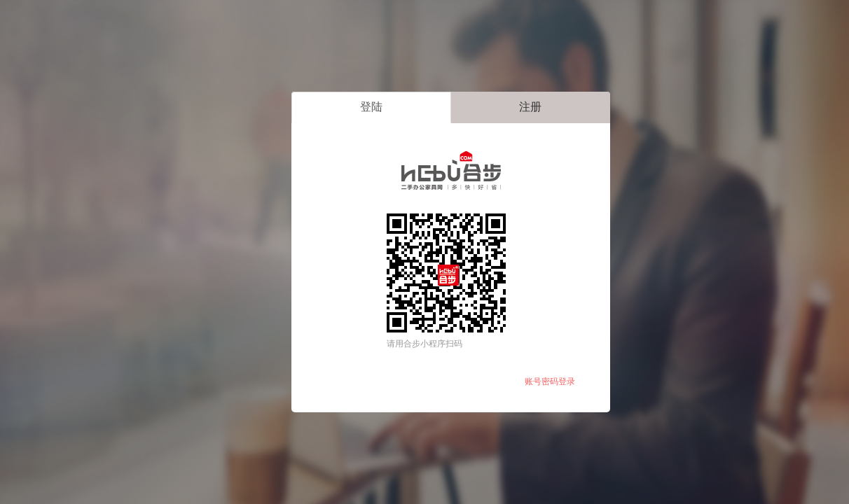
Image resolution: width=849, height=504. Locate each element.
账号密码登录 (550, 381)
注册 (530, 107)
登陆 (371, 107)
